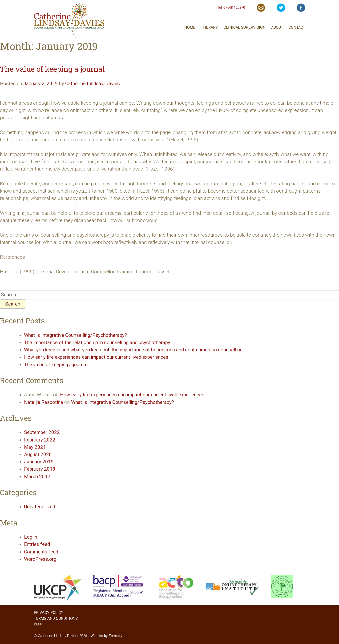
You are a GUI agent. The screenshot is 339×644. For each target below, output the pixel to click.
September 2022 (42, 432)
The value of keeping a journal (52, 69)
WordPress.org (40, 559)
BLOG (39, 624)
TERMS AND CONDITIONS (56, 618)
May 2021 (35, 447)
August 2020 (38, 454)
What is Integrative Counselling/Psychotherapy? (75, 335)
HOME (190, 27)
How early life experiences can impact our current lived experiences (96, 357)
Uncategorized (40, 507)
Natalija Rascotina (44, 402)
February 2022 (40, 440)
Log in (31, 537)
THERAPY (209, 27)
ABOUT (277, 27)
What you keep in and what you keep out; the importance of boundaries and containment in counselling (133, 350)
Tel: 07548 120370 (231, 8)
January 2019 (39, 462)
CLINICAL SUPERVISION (245, 27)
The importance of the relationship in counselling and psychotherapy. (98, 342)
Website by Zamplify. (107, 636)
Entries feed (37, 544)
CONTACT (297, 27)
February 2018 (40, 469)
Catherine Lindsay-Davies (93, 83)
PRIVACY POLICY (49, 613)
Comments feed (41, 552)
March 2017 (37, 477)
